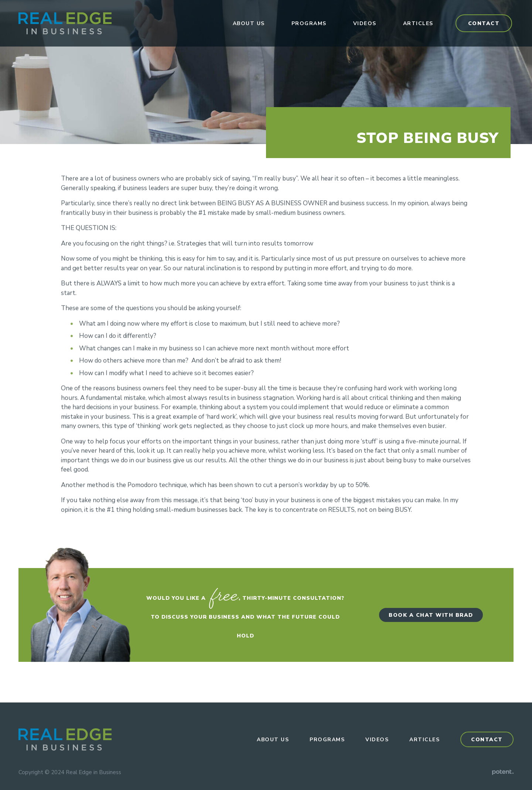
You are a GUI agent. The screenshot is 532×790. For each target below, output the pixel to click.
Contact (484, 23)
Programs (327, 740)
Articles (418, 23)
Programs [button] (309, 23)
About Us (249, 23)
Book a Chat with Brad (431, 615)
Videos (365, 23)
